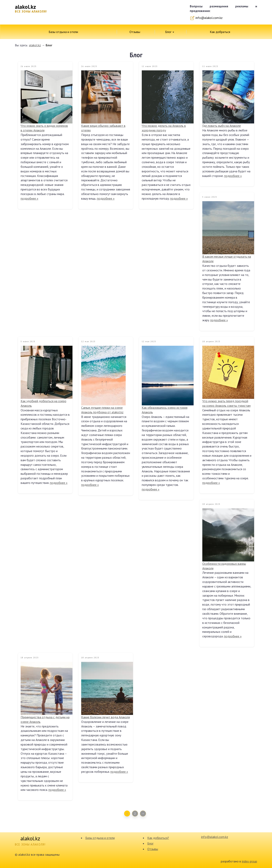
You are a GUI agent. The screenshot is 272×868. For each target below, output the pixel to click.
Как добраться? (158, 838)
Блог (170, 32)
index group (249, 861)
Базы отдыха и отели (63, 32)
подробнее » (29, 198)
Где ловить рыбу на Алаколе (222, 126)
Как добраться (220, 32)
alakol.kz (35, 45)
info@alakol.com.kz (206, 18)
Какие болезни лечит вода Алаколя (106, 717)
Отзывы (135, 32)
